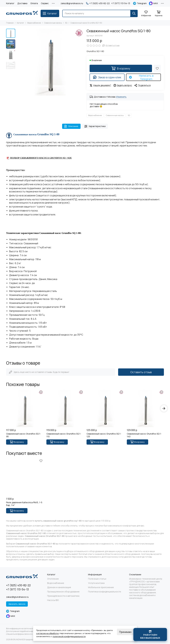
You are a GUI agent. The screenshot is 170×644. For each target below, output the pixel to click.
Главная (10, 23)
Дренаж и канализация (59, 587)
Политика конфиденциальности (105, 592)
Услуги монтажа (96, 583)
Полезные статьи (97, 579)
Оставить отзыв (141, 372)
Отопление (53, 579)
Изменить (121, 97)
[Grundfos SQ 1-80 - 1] (50, 62)
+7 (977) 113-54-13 (121, 3)
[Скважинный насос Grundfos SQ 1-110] (65, 408)
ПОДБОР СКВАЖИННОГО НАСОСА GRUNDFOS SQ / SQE (41, 158)
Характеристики (95, 126)
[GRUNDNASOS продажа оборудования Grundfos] (22, 13)
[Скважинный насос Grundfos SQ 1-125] (105, 408)
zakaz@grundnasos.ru (72, 3)
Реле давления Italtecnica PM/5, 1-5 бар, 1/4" (24, 504)
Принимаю (125, 632)
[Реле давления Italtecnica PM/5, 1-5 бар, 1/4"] (25, 477)
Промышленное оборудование (63, 592)
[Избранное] (146, 14)
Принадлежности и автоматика (63, 596)
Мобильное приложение (101, 587)
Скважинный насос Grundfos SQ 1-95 (24, 435)
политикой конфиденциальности (69, 636)
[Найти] (134, 13)
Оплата (34, 3)
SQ (66, 23)
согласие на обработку (48, 633)
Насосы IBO (53, 600)
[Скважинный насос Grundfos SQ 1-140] (145, 408)
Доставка (22, 3)
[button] (164, 408)
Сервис (45, 3)
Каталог (10, 3)
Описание (71, 126)
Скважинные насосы (53, 23)
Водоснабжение (34, 23)
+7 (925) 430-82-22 (98, 3)
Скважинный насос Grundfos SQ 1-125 (104, 435)
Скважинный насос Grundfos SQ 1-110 (64, 435)
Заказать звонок (17, 604)
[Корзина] (159, 14)
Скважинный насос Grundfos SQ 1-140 (144, 435)
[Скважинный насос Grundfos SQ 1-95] (25, 408)
